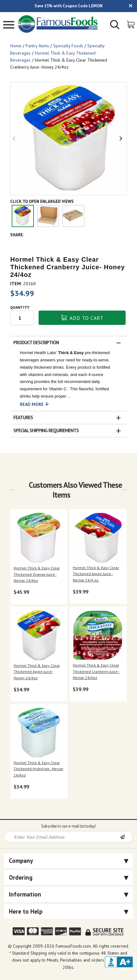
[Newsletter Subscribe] (126, 837)
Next (122, 138)
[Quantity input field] (22, 318)
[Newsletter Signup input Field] (62, 837)
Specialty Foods (68, 46)
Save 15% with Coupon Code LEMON (68, 6)
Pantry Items (37, 46)
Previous (15, 138)
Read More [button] (32, 404)
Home (16, 46)
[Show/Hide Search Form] (115, 25)
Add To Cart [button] (82, 318)
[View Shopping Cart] (131, 24)
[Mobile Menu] (9, 26)
